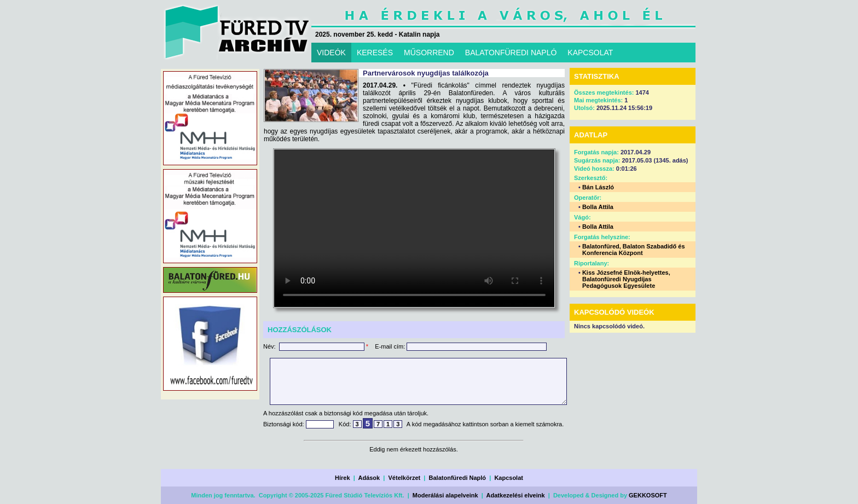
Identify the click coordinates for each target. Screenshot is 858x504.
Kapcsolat (509, 478)
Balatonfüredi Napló (458, 478)
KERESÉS (375, 53)
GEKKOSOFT (648, 495)
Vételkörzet (405, 478)
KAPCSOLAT (590, 53)
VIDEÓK (331, 53)
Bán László (598, 187)
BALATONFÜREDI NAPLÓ (511, 53)
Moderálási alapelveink (445, 495)
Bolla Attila (598, 207)
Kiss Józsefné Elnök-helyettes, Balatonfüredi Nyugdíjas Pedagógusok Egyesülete (626, 279)
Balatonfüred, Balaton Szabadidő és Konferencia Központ (634, 250)
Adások (369, 478)
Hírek (343, 478)
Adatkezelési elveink (516, 495)
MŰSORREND (429, 53)
